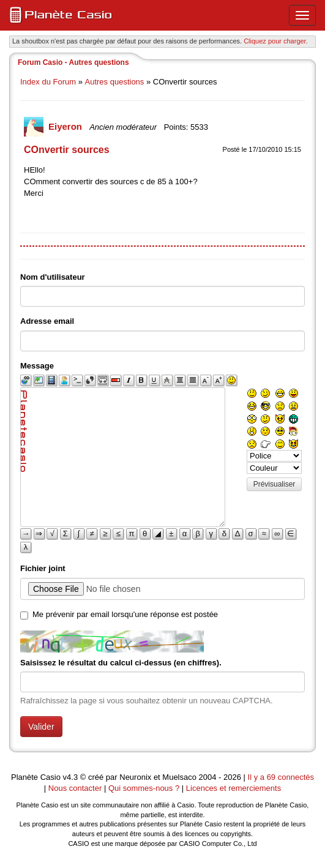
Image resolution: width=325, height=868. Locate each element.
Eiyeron (66, 126)
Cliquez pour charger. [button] (276, 41)
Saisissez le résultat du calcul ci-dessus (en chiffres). (121, 663)
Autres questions (115, 82)
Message (37, 366)
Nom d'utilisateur (53, 277)
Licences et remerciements (233, 788)
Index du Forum (48, 82)
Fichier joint (43, 568)
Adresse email (47, 321)
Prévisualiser (275, 484)
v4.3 (71, 777)
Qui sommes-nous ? (144, 788)
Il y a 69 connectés (281, 777)
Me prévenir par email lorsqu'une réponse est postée (125, 614)
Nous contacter (75, 788)
